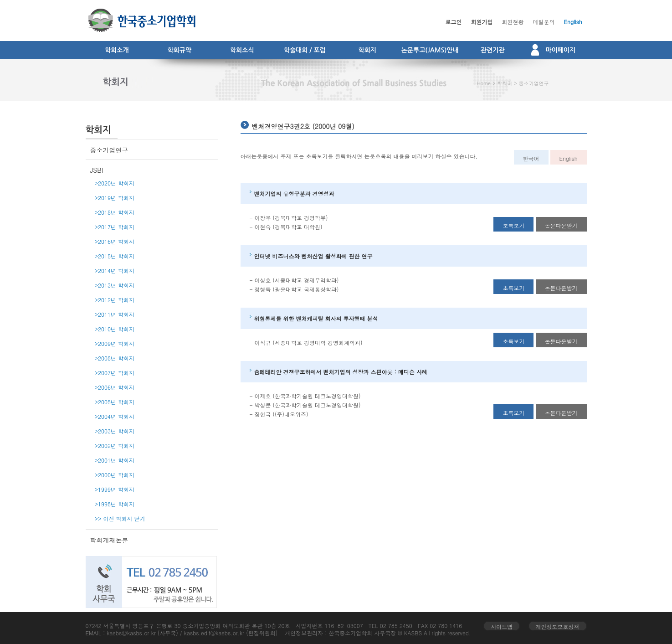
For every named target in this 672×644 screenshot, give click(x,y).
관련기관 (493, 50)
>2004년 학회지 (115, 416)
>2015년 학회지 (115, 256)
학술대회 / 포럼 (305, 50)
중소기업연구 (533, 83)
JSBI (97, 170)
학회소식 (242, 50)
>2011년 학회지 (115, 314)
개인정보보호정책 (558, 626)
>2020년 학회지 (115, 183)
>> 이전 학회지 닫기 (120, 518)
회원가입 (482, 22)
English (573, 22)
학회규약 (179, 50)
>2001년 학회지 (115, 460)
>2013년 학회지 (115, 285)
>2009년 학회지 (115, 343)
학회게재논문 (109, 540)
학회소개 (117, 50)
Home (484, 83)
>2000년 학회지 (115, 475)
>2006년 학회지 (115, 387)
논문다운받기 (561, 225)
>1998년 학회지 (115, 504)
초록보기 (513, 225)
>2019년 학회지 (115, 198)
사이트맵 (502, 626)
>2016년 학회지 (115, 241)
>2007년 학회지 (115, 373)
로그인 (454, 22)
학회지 (367, 50)
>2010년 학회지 (115, 329)
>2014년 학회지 (115, 270)
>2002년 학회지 (115, 446)
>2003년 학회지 (115, 431)
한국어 (531, 158)
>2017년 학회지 (115, 227)
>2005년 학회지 (115, 402)
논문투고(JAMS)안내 (430, 50)
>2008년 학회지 (115, 358)
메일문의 (544, 22)
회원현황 (513, 22)
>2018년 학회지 (115, 212)
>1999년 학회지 (115, 489)
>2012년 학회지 (115, 300)
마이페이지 (553, 50)
